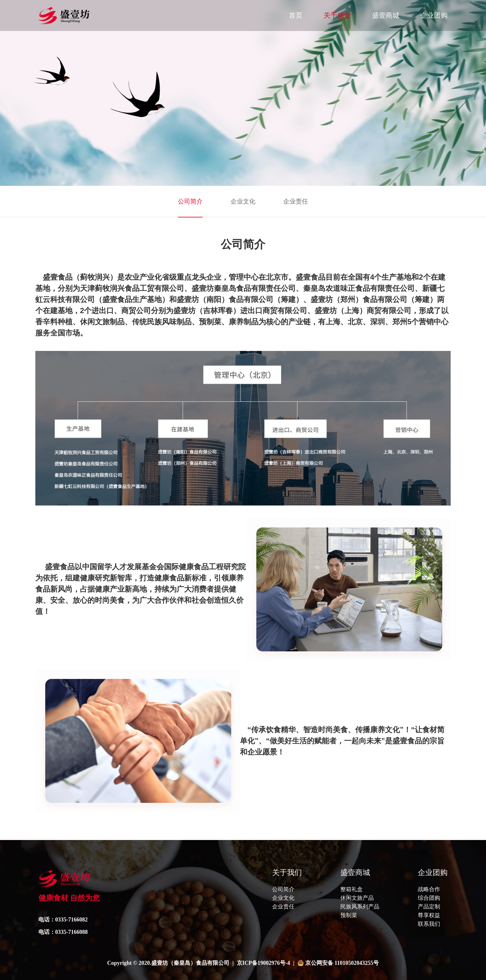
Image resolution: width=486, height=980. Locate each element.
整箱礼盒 (351, 889)
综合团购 (429, 898)
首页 (296, 15)
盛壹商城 (386, 15)
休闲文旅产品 (357, 898)
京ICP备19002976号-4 (263, 963)
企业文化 (243, 201)
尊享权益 (429, 915)
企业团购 (434, 15)
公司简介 (190, 201)
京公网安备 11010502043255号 (342, 963)
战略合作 (429, 889)
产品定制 (429, 907)
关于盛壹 (337, 15)
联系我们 (429, 924)
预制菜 (349, 915)
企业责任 (296, 201)
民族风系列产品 (360, 907)
